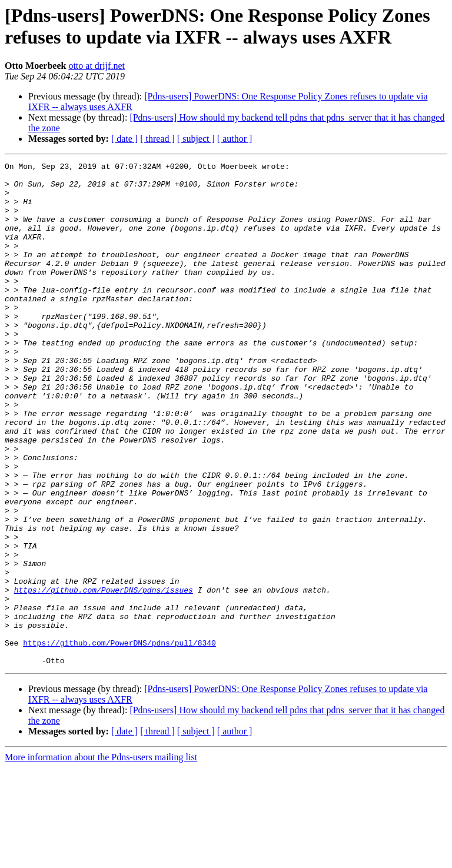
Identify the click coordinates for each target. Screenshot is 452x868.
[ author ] (235, 139)
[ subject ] (196, 139)
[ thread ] (157, 139)
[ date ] (124, 139)
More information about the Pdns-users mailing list (101, 858)
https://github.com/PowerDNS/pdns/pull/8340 (119, 740)
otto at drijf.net (97, 66)
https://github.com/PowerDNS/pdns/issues (104, 676)
